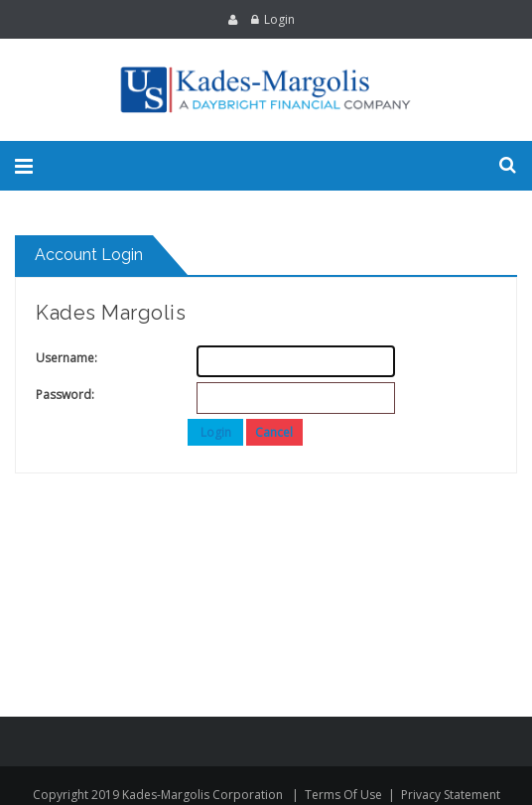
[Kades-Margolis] (266, 90)
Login (279, 19)
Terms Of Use (343, 795)
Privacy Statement (451, 795)
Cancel (274, 432)
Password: (56, 395)
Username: (56, 358)
